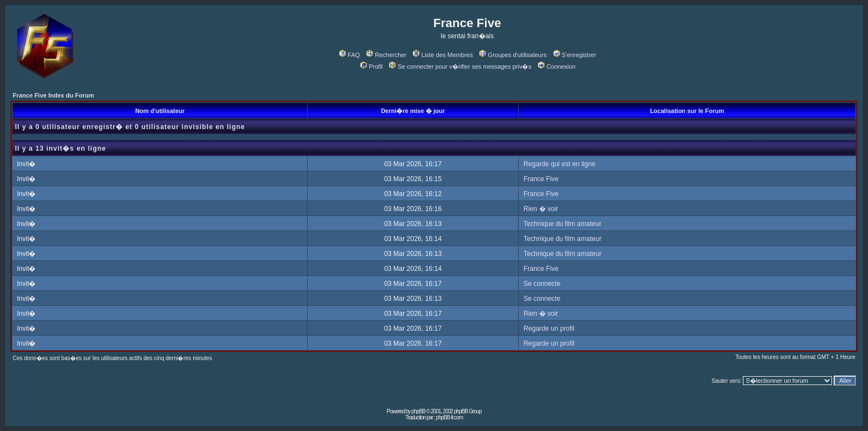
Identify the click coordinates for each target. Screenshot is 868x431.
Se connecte (542, 284)
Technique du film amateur (563, 224)
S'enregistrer (575, 55)
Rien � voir (541, 209)
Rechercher (386, 55)
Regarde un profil (549, 329)
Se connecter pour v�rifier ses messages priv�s (460, 66)
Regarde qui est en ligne (560, 164)
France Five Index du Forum (53, 95)
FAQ (350, 55)
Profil (371, 66)
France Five (541, 179)
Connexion (557, 66)
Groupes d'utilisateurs (513, 55)
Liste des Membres (443, 55)
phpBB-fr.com (449, 417)
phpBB (418, 411)
